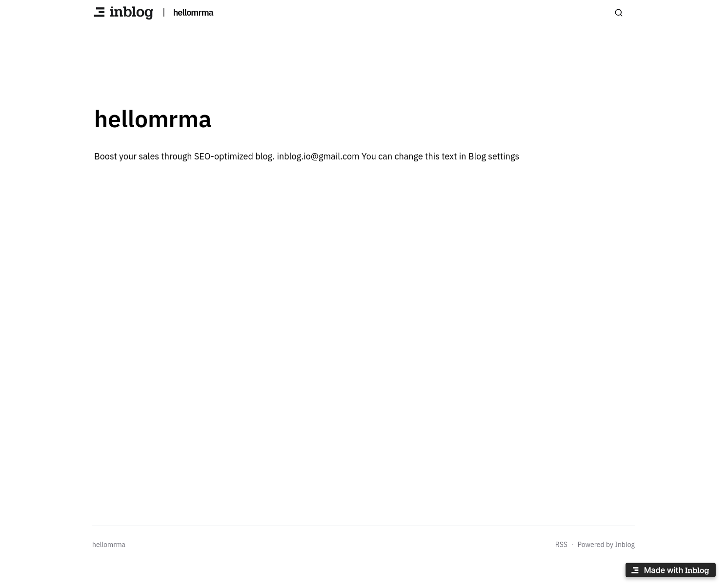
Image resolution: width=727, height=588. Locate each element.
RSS (561, 545)
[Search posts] (619, 13)
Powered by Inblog (606, 545)
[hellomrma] (123, 13)
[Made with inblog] (670, 572)
